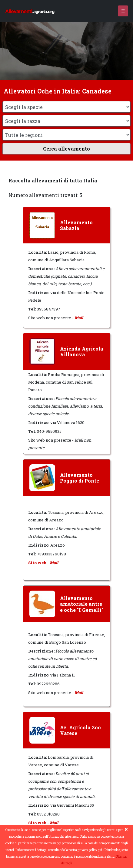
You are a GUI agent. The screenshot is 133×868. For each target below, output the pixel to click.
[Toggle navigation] (123, 11)
